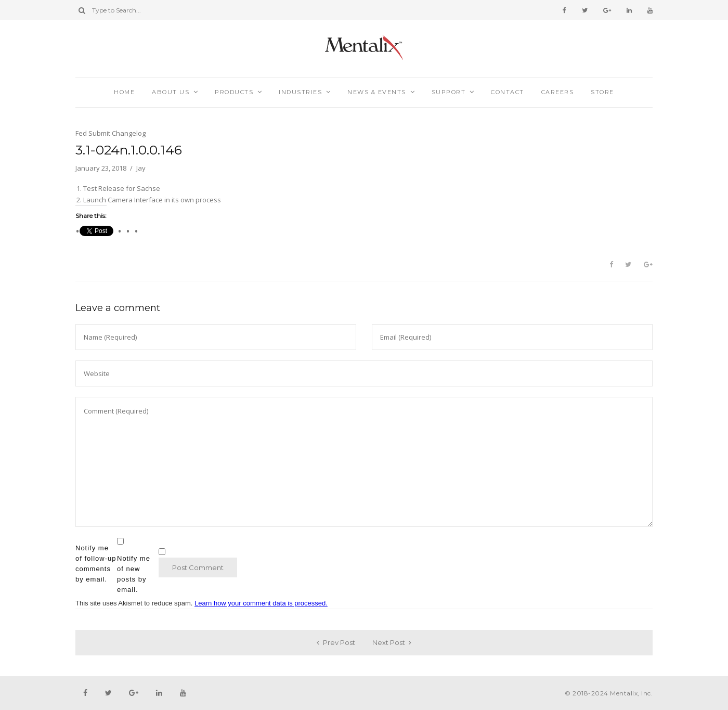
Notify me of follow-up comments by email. (96, 564)
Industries (300, 92)
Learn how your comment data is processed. (261, 603)
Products (234, 92)
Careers (558, 92)
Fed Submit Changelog (110, 133)
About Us (171, 92)
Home (124, 92)
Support (449, 92)
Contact (508, 92)
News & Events (377, 92)
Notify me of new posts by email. (134, 574)
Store (602, 92)
